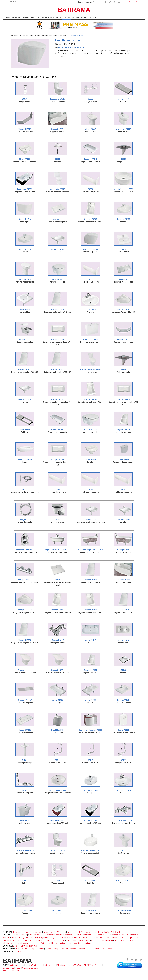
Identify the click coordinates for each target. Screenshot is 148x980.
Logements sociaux (22, 943)
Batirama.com (15, 965)
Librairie (16, 946)
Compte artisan (22, 949)
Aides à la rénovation (36, 935)
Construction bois (20, 935)
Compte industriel (37, 949)
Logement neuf (107, 940)
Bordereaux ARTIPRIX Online (54, 932)
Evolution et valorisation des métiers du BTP (110, 935)
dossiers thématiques (83, 943)
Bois (68, 940)
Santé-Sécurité (59, 940)
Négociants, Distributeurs (41, 943)
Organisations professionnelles (105, 938)
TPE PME (77, 935)
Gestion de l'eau (32, 940)
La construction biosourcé (63, 943)
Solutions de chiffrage (30, 946)
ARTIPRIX (87, 965)
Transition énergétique (39, 938)
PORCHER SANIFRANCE (71, 48)
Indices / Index (36, 932)
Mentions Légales (64, 965)
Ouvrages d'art (9, 940)
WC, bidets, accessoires (75, 35)
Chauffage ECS (77, 940)
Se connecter (111, 949)
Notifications (97, 965)
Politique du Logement (20, 938)
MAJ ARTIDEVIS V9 (11, 971)
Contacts (18, 951)
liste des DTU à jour (21, 932)
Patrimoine (87, 935)
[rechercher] (93, 2)
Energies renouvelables (59, 938)
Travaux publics (85, 938)
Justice (87, 940)
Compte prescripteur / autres (57, 949)
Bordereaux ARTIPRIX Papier (79, 932)
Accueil (14, 35)
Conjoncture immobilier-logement (59, 935)
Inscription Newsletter (95, 949)
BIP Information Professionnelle (43, 965)
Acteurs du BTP (45, 940)
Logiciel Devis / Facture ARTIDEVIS (106, 932)
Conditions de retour (30, 968)
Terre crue (20, 940)
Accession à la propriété (128, 938)
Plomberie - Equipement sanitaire (29, 35)
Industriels (74, 938)
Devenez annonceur (77, 949)
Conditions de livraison (12, 968)
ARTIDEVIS (77, 965)
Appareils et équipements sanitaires (54, 35)
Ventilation (95, 940)
